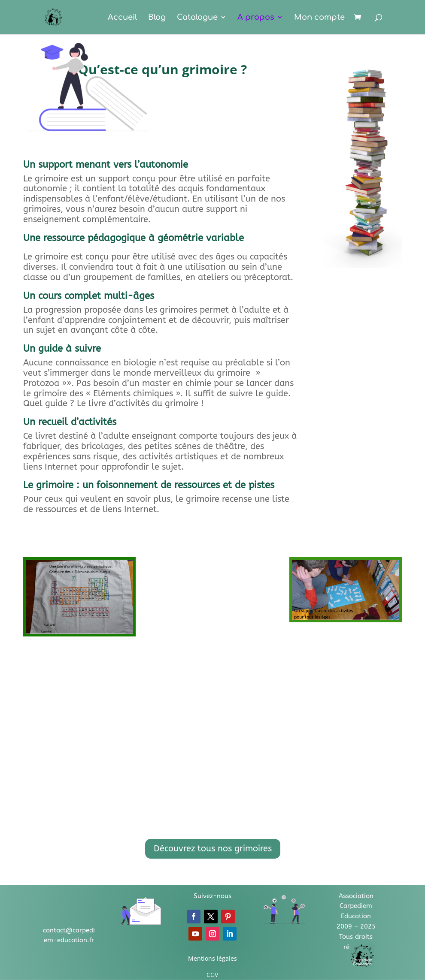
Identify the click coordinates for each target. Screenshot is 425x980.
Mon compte (319, 18)
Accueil (122, 18)
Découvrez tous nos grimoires (213, 849)
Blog (157, 18)
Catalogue (197, 18)
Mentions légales (212, 958)
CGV (212, 975)
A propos (256, 18)
